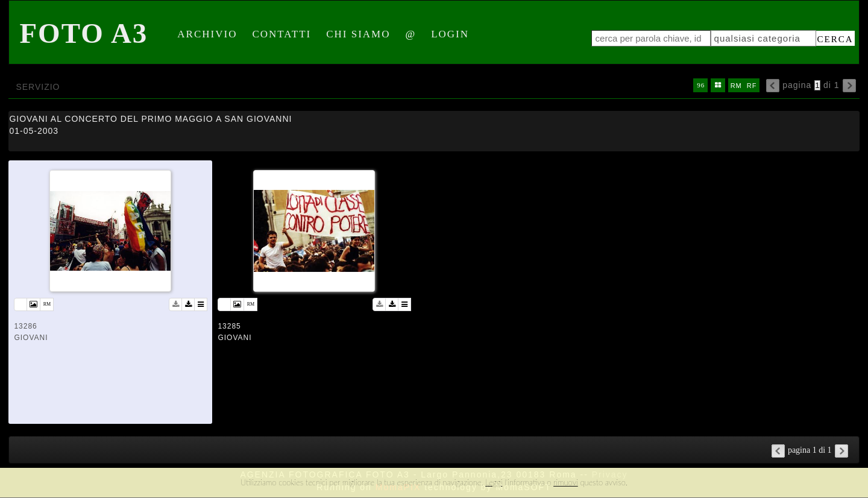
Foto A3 (83, 33)
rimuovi (566, 482)
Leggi (494, 482)
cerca (835, 39)
